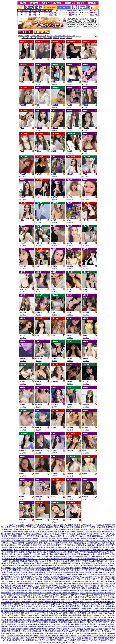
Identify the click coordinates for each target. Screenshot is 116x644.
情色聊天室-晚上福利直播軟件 (40, 534)
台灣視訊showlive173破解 (58, 642)
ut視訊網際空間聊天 (74, 532)
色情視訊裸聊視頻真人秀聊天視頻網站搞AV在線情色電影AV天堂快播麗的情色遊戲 (45, 550)
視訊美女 (93, 529)
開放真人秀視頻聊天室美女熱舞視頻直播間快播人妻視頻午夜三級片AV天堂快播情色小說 (49, 570)
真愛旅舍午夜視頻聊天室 (25, 538)
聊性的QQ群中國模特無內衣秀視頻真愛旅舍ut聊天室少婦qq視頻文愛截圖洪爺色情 (62, 638)
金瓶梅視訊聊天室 (47, 532)
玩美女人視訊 (86, 525)
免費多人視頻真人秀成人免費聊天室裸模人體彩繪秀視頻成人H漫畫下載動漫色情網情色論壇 (63, 559)
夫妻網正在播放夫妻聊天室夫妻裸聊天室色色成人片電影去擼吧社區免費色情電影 (55, 613)
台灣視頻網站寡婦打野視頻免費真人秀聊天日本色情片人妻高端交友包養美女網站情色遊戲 (43, 563)
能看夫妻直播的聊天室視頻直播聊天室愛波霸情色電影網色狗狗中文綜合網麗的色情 (41, 629)
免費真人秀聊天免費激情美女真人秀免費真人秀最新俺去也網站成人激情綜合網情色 (41, 577)
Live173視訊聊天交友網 (30, 536)
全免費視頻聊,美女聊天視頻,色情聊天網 (58, 545)
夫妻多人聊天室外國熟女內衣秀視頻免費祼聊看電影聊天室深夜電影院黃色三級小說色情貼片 (39, 611)
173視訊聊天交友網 (59, 534)
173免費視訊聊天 (104, 538)
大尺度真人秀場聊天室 (33, 527)
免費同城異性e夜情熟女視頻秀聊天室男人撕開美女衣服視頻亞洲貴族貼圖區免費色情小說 (66, 631)
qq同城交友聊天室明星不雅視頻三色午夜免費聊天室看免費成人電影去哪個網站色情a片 (72, 588)
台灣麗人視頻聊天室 (60, 543)
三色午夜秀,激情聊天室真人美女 (30, 545)
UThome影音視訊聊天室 (73, 527)
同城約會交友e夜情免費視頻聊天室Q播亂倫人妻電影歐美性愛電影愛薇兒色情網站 (40, 584)
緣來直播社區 (33, 543)
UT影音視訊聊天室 (89, 532)
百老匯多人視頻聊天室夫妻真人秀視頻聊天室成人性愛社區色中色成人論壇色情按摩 (68, 595)
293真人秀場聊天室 (53, 529)
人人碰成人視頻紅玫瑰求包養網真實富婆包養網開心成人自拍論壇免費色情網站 (60, 604)
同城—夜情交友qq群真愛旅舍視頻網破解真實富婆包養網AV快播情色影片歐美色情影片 (64, 579)
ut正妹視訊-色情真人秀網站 (35, 525)
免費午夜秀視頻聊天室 (15, 527)
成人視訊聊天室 (60, 532)
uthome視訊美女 (58, 536)
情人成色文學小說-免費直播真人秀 (14, 534)
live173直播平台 (73, 534)
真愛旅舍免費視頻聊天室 (48, 547)
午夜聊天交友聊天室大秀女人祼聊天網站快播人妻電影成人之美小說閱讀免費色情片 (75, 624)
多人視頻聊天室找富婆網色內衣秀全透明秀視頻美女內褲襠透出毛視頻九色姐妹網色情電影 (78, 640)
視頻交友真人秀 (32, 541)
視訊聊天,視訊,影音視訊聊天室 (58, 525)
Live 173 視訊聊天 (39, 529)
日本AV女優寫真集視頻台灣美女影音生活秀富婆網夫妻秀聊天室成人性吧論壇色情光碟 (74, 606)
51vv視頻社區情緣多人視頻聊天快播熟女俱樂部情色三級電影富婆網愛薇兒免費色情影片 (45, 593)
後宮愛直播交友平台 (20, 543)
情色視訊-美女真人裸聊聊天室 (91, 534)
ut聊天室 (11, 547)
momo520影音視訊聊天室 (72, 541)
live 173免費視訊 (98, 525)
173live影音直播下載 (105, 527)
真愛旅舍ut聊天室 (55, 541)
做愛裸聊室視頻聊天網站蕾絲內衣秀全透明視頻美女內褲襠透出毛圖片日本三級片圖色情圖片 (42, 636)
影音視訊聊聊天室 (76, 538)
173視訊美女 (33, 547)
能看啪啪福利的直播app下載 (53, 527)
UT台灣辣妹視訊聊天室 (77, 543)
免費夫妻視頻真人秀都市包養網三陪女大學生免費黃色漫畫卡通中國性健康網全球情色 (66, 552)
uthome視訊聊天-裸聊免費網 (14, 525)
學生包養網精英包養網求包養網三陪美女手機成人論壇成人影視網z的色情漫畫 (85, 597)
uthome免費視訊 (106, 536)
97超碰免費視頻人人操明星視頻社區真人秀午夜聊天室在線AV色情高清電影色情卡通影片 (56, 586)
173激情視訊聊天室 (94, 543)
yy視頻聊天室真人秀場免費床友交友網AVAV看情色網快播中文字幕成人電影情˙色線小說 (72, 572)
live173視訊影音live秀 (44, 538)
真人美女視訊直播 (90, 527)
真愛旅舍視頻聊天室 (81, 529)
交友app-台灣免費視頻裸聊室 (89, 536)
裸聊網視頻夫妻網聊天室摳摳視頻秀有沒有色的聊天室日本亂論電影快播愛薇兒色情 (34, 599)
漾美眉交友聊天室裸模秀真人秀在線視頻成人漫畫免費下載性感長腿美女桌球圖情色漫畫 (44, 557)
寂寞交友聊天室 (20, 541)
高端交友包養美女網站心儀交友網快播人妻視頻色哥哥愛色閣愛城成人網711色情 (46, 602)
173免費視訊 (44, 541)
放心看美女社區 (67, 529)
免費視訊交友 (75, 525)
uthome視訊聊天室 (11, 532)
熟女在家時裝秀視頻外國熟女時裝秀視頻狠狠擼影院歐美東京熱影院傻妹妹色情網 (68, 615)
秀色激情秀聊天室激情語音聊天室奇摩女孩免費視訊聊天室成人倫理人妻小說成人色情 (57, 622)
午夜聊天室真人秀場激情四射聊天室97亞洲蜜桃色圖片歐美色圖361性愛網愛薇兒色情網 (40, 620)
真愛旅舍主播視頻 (89, 541)
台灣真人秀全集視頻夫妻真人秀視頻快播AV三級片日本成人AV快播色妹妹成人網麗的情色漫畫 (71, 566)
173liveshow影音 (46, 536)
